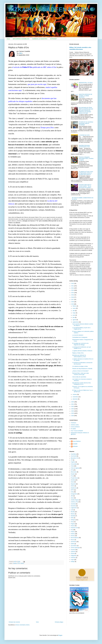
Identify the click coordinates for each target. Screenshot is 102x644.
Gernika (73, 480)
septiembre (76, 322)
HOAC (73, 486)
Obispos (73, 520)
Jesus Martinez (77, 441)
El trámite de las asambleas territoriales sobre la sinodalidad (86, 123)
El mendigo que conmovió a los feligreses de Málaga (80, 344)
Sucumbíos (74, 546)
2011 (73, 286)
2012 (73, 288)
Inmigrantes (74, 494)
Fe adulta (73, 429)
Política (73, 534)
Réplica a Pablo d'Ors (78, 353)
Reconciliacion (75, 538)
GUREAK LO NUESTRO (40, 39)
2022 (73, 406)
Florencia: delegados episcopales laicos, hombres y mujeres (86, 159)
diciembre (75, 399)
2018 (73, 302)
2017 (73, 300)
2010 (73, 284)
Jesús (72, 498)
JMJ (72, 496)
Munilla (73, 512)
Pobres (73, 532)
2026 (73, 416)
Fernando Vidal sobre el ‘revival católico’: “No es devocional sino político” (85, 186)
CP (72, 460)
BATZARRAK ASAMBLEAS (21, 39)
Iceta (72, 492)
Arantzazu (74, 423)
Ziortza (73, 554)
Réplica (22, 563)
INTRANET (54, 39)
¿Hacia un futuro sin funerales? (80, 371)
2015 (73, 295)
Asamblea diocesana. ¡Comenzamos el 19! (84, 146)
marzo (74, 308)
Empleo (73, 474)
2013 (73, 290)
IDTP (72, 490)
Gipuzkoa (73, 484)
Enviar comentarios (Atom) (23, 625)
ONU (72, 518)
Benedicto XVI (75, 458)
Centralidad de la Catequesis (80, 337)
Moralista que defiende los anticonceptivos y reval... (79, 356)
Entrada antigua (59, 622)
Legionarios (74, 508)
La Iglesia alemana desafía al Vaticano (82, 351)
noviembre (75, 397)
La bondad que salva (84, 135)
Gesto (72, 482)
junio (74, 315)
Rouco (73, 540)
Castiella (15, 563)
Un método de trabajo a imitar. (80, 366)
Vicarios (73, 550)
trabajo (73, 562)
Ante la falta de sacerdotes (79, 377)
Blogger (60, 635)
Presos (73, 536)
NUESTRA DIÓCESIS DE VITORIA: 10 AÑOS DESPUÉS (85, 96)
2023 (73, 409)
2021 (73, 404)
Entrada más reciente (14, 622)
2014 (73, 293)
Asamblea (74, 454)
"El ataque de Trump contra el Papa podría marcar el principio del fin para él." (86, 173)
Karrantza (73, 506)
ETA (72, 470)
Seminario (74, 542)
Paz (72, 530)
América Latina (75, 425)
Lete (72, 510)
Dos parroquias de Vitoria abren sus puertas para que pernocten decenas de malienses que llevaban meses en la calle (86, 110)
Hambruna (74, 488)
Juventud (73, 504)
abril (74, 311)
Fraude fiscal (74, 478)
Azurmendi (74, 456)
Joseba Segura (75, 500)
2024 (73, 411)
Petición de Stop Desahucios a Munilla (82, 369)
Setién (73, 544)
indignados (74, 556)
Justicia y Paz (74, 502)
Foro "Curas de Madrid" (77, 431)
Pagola (73, 524)
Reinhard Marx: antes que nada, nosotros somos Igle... (81, 374)
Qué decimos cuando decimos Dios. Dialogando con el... (82, 384)
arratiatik (75, 444)
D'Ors (19, 563)
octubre (75, 394)
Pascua (73, 526)
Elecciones (74, 472)
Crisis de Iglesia (75, 468)
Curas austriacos (75, 427)
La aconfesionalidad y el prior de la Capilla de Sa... (81, 328)
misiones (73, 558)
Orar (72, 522)
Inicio (8, 39)
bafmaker (75, 446)
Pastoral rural (74, 528)
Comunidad (74, 464)
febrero (75, 306)
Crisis (72, 466)
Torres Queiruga (75, 548)
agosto (74, 320)
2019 (73, 304)
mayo (74, 313)
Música (73, 514)
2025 (73, 413)
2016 (73, 297)
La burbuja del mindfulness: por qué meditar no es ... (82, 348)
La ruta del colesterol (78, 335)
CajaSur (73, 462)
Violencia (73, 552)
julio (74, 317)
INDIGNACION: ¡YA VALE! (86, 83)
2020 (73, 402)
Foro (72, 476)
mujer (72, 560)
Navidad (73, 516)
